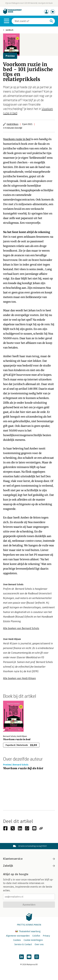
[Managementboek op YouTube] (29, 957)
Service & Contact (23, 944)
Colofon (36, 936)
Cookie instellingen (33, 940)
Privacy (46, 936)
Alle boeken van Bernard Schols (21, 628)
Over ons (39, 944)
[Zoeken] (30, 21)
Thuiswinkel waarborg (28, 931)
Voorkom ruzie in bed (17, 139)
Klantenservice (29, 859)
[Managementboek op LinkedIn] (21, 957)
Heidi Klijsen (13, 124)
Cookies (17, 940)
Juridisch (10, 30)
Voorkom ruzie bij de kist (23, 768)
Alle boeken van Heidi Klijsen (19, 678)
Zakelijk (29, 866)
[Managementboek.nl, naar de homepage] (12, 13)
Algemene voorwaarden (18, 936)
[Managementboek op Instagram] (37, 957)
